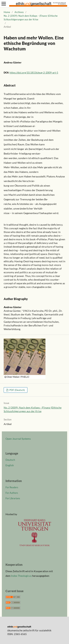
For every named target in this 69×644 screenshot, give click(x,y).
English (10, 465)
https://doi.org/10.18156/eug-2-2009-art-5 (34, 72)
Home (7, 12)
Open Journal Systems (18, 439)
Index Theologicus (22, 576)
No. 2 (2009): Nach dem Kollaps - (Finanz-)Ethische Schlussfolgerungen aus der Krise (31, 18)
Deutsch (10, 460)
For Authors (12, 493)
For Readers (12, 487)
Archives (19, 12)
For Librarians (13, 498)
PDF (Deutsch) (17, 390)
